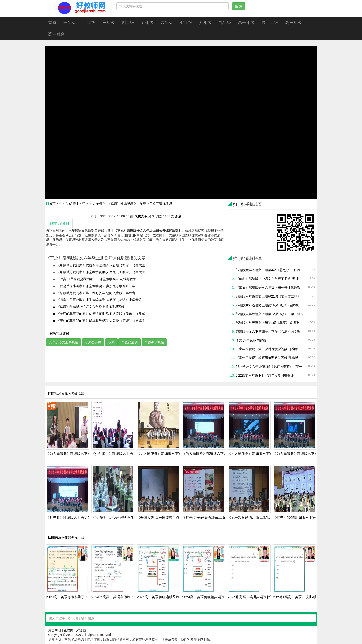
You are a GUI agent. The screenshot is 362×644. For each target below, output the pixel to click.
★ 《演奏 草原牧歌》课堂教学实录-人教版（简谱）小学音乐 (97, 300)
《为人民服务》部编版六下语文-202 (164, 454)
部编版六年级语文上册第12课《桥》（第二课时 (270, 314)
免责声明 (55, 630)
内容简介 (59, 223)
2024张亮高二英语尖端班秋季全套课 (256, 597)
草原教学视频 (154, 342)
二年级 (89, 23)
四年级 (128, 23)
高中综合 (57, 34)
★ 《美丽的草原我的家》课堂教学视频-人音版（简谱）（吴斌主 (99, 321)
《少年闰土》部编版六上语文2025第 (120, 454)
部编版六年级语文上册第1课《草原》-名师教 (268, 323)
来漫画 (81, 630)
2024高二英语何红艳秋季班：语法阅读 (167, 597)
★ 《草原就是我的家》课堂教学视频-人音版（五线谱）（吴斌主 (99, 272)
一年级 (70, 23)
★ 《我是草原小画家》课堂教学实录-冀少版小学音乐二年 (94, 286)
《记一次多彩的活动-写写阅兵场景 (254, 518)
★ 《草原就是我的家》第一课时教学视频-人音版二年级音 (94, 293)
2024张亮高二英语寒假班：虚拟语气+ (121, 597)
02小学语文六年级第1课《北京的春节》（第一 (269, 367)
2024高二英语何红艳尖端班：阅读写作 (212, 597)
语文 (86, 204)
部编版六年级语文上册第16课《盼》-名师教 (267, 305)
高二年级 (270, 23)
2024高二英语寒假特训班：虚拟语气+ (75, 597)
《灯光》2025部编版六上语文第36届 (301, 518)
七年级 (186, 23)
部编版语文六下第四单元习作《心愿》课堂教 (268, 331)
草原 (111, 342)
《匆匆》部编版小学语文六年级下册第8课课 (267, 279)
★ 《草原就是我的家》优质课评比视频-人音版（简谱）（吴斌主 (99, 265)
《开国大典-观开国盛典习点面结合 (163, 518)
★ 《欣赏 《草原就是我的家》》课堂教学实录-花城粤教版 (94, 279)
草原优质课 (130, 342)
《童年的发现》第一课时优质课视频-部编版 (267, 349)
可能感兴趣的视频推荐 (66, 394)
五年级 (147, 23)
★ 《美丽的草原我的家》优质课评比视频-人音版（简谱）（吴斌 (99, 314)
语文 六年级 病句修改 (251, 340)
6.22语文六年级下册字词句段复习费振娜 (265, 375)
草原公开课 (93, 342)
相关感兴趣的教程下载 (66, 537)
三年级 (109, 23)
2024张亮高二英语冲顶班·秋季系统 (300, 597)
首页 (52, 23)
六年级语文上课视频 (63, 342)
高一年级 (246, 23)
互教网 (69, 630)
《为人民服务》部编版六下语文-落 (72, 454)
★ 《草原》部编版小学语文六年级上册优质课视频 (88, 307)
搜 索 (239, 6)
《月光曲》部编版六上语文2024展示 (74, 518)
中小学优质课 (69, 204)
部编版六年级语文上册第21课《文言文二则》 (268, 296)
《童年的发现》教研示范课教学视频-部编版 (267, 358)
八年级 (205, 23)
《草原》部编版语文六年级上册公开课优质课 (140, 204)
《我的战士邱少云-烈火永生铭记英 (118, 518)
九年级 (225, 23)
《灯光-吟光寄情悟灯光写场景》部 (209, 518)
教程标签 (59, 334)
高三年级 (293, 23)
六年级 (167, 23)
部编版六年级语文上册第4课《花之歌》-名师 (268, 270)
